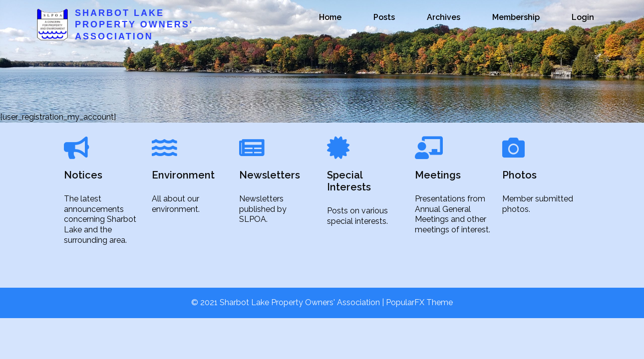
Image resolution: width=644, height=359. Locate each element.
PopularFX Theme (419, 302)
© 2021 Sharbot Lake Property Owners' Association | (289, 302)
